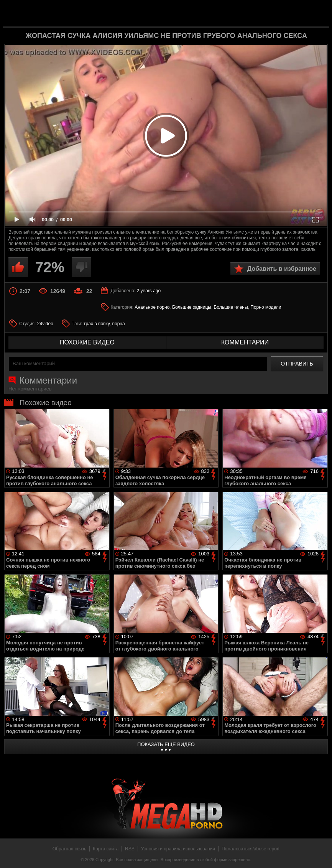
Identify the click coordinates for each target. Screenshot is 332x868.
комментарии (245, 342)
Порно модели (266, 307)
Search (317, 13)
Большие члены (231, 307)
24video (45, 324)
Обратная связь (69, 849)
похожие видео (87, 342)
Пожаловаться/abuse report (251, 849)
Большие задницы (192, 307)
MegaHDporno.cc (178, 13)
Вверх (320, 854)
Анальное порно (152, 307)
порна (118, 324)
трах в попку (97, 324)
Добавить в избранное (282, 269)
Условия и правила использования (178, 849)
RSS (130, 849)
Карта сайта (106, 849)
